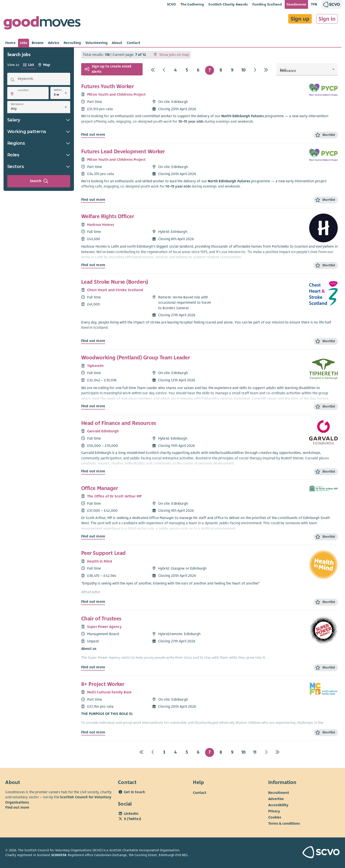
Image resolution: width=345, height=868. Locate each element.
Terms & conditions (284, 823)
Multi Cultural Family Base (109, 692)
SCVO (172, 4)
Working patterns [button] (39, 132)
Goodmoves (296, 4)
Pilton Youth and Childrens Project (117, 95)
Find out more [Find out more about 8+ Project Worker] (93, 732)
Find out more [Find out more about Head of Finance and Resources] (93, 471)
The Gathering (192, 4)
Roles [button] (39, 155)
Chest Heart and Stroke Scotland (115, 290)
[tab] (10, 43)
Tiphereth (95, 366)
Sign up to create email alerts (108, 69)
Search (39, 181)
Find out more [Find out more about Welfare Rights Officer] (93, 265)
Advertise (276, 799)
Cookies (275, 817)
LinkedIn (131, 814)
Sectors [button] (39, 166)
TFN (314, 4)
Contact (200, 793)
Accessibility (278, 805)
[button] (12, 94)
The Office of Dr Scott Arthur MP (114, 496)
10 (243, 70)
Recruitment (279, 793)
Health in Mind (100, 561)
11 (255, 752)
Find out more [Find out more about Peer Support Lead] (93, 602)
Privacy (274, 811)
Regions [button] (39, 143)
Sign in (327, 19)
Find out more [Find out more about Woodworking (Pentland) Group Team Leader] (93, 406)
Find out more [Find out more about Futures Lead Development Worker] (93, 200)
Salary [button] (39, 120)
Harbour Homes (101, 225)
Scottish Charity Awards (228, 4)
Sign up (300, 19)
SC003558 (59, 855)
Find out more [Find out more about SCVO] (17, 808)
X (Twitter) (132, 819)
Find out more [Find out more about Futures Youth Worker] (93, 135)
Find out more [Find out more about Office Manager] (93, 536)
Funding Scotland (267, 4)
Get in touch (134, 792)
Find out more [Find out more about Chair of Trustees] (93, 667)
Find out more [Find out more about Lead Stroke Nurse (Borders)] (93, 341)
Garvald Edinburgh (103, 431)
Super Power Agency (104, 627)
